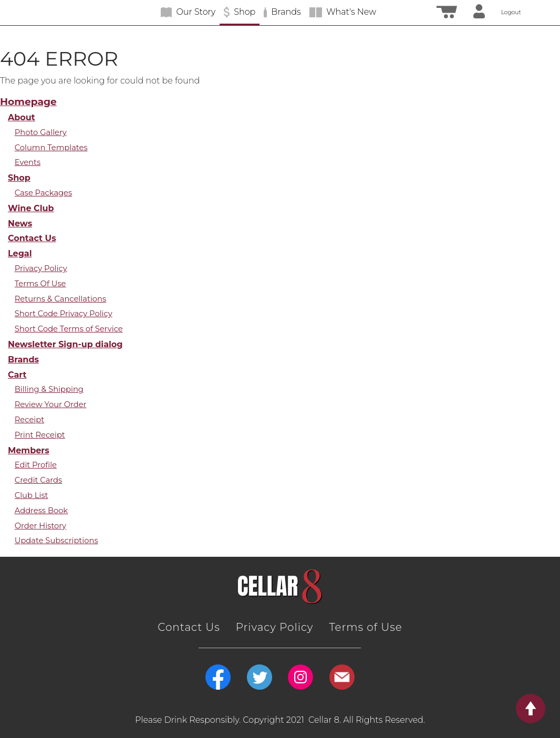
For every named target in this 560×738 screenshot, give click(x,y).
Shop (19, 178)
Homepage (28, 102)
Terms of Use (365, 627)
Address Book (41, 511)
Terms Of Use (40, 284)
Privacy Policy (41, 268)
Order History (40, 526)
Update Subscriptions (56, 540)
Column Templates (51, 148)
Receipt (29, 420)
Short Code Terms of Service (69, 329)
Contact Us (32, 238)
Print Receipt (40, 435)
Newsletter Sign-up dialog (65, 344)
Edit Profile (36, 465)
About (22, 117)
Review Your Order (51, 404)
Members (29, 450)
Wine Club (31, 208)
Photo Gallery (41, 132)
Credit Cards (38, 480)
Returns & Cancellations (60, 299)
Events (28, 162)
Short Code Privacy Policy (64, 314)
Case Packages (43, 193)
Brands (23, 359)
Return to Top (538, 709)
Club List (32, 495)
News (20, 223)
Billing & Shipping (49, 389)
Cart (17, 375)
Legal (20, 253)
